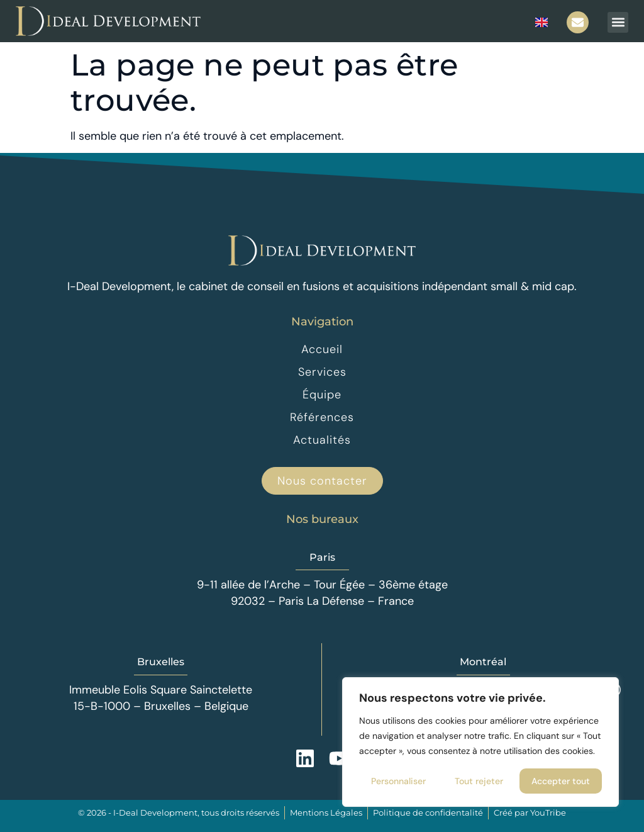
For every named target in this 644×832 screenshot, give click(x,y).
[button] (618, 22)
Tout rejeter (479, 781)
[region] (480, 742)
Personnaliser (398, 781)
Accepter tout (561, 781)
